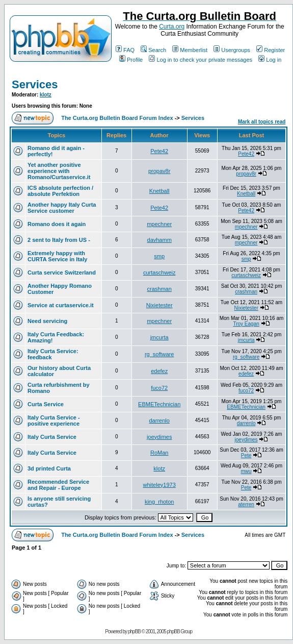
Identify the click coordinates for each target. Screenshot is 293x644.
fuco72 (159, 388)
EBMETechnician (159, 404)
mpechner (159, 224)
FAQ (125, 50)
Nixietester (159, 305)
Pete (246, 455)
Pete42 (159, 151)
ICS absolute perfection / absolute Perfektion (60, 191)
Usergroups (232, 50)
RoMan (159, 453)
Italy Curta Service (52, 437)
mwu (246, 471)
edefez (159, 371)
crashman (159, 289)
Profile (131, 60)
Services (35, 84)
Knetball (159, 191)
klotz (46, 95)
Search (153, 50)
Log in (270, 60)
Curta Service (46, 404)
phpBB (134, 631)
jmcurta (159, 337)
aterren (246, 504)
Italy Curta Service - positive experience (54, 420)
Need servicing (47, 321)
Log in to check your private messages (201, 60)
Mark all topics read (262, 122)
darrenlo (159, 420)
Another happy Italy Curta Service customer (62, 208)
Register (271, 50)
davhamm (159, 240)
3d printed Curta (49, 468)
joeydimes (159, 437)
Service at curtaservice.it (61, 305)
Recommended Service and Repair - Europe (58, 485)
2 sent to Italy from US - (59, 240)
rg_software (159, 354)
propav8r (159, 171)
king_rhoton (159, 502)
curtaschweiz (159, 273)
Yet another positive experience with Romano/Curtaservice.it (59, 171)
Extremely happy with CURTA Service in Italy (57, 256)
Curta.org (172, 27)
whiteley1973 (159, 485)
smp (159, 256)
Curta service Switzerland (62, 273)
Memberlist (190, 50)
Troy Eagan (246, 324)
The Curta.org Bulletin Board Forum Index (117, 118)
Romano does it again (57, 224)
